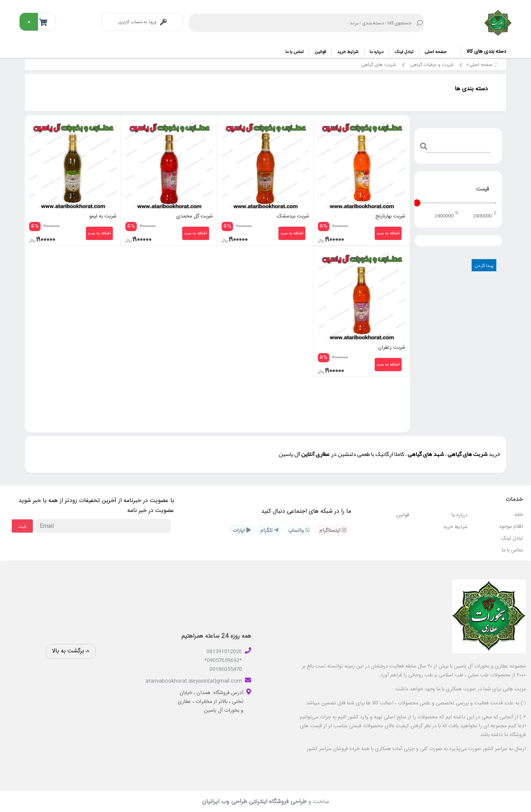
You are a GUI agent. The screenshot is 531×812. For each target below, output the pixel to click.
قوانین (320, 52)
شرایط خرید (348, 52)
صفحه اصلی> (479, 65)
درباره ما (376, 52)
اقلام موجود (511, 526)
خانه (519, 514)
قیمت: (482, 189)
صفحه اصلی (435, 52)
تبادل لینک (404, 52)
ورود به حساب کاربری (143, 22)
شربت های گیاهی (378, 65)
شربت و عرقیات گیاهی (431, 65)
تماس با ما (294, 52)
